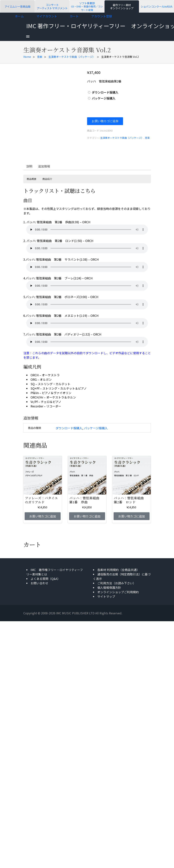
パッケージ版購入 (104, 98)
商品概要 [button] (32, 179)
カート (74, 16)
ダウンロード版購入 (105, 92)
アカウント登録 (102, 16)
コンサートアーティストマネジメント (52, 6)
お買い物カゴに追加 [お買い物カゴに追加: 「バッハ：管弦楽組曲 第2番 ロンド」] (132, 516)
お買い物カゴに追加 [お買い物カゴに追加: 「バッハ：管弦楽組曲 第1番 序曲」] (87, 516)
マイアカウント (47, 16)
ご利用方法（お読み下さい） (117, 583)
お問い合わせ (39, 583)
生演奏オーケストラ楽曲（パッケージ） (72, 57)
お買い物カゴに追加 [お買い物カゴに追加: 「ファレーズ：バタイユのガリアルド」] (43, 516)
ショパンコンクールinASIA (156, 6)
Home (27, 57)
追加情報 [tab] (44, 166)
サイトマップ (106, 596)
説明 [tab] (29, 166)
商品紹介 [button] (47, 179)
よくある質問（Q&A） (45, 579)
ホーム (19, 16)
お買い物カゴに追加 (105, 121)
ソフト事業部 (87, 6)
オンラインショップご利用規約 (118, 592)
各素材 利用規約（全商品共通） (118, 570)
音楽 (40, 57)
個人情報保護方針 (109, 587)
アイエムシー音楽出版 (18, 6)
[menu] (28, 36)
